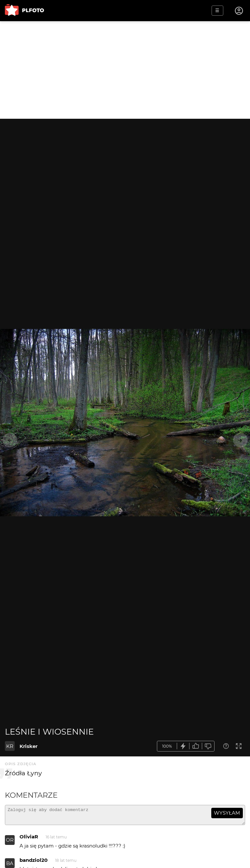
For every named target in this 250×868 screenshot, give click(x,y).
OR (10, 843)
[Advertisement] (125, 70)
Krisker (28, 746)
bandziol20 (34, 863)
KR (10, 746)
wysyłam (227, 813)
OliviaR (29, 840)
